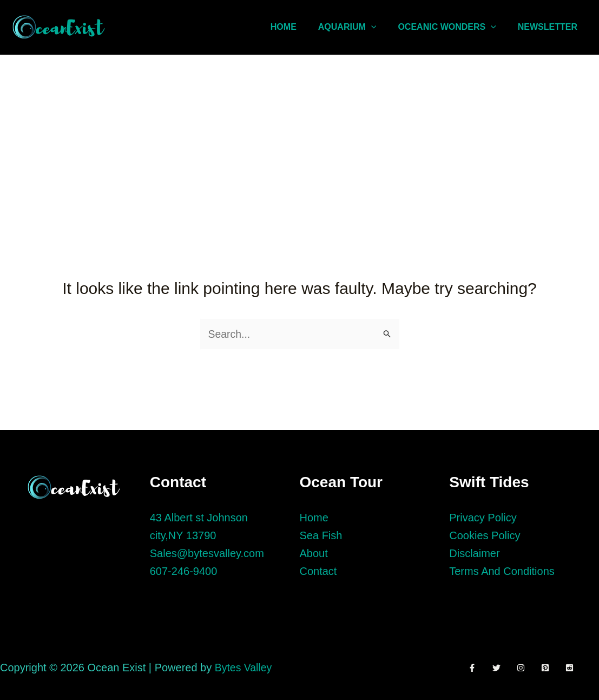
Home (314, 518)
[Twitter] (499, 668)
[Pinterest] (553, 668)
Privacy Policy (483, 518)
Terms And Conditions (502, 571)
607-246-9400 (184, 571)
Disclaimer (474, 553)
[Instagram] (526, 668)
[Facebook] (472, 668)
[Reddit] (580, 668)
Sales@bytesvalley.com (207, 553)
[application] (382, 27)
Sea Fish (321, 535)
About (314, 553)
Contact (318, 571)
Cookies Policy (485, 535)
